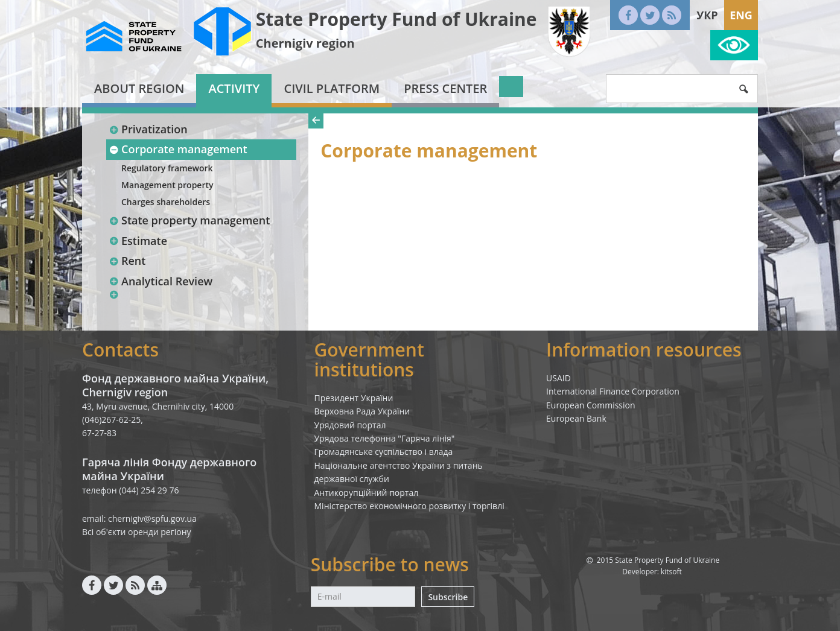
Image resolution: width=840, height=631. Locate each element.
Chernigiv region (305, 43)
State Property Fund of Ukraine (396, 19)
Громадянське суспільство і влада (384, 452)
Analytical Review (161, 281)
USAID (558, 378)
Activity (234, 88)
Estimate (138, 241)
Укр (707, 15)
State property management (189, 220)
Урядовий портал (350, 425)
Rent (127, 261)
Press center (445, 88)
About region (139, 88)
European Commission (591, 405)
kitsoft (671, 572)
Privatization (148, 129)
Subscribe (448, 597)
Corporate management (178, 149)
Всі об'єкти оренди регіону (137, 532)
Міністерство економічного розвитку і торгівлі (409, 506)
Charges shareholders (166, 202)
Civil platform (332, 88)
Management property (167, 185)
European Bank (576, 418)
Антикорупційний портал (367, 493)
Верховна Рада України (362, 411)
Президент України (354, 398)
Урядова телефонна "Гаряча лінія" (385, 438)
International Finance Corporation (613, 391)
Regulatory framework (167, 168)
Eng (741, 15)
